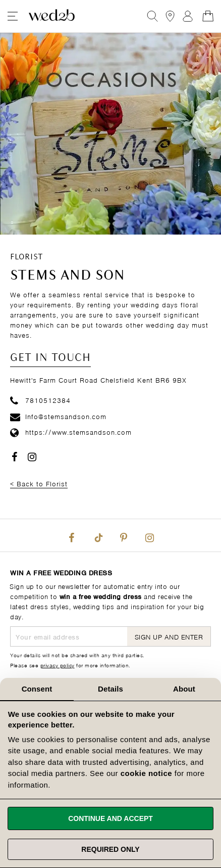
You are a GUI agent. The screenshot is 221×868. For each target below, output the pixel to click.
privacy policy (58, 665)
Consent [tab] (37, 689)
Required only (110, 849)
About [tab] (184, 689)
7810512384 (40, 400)
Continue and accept (111, 818)
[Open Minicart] (208, 16)
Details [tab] (111, 689)
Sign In (188, 16)
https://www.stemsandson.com (71, 431)
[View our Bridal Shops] (170, 16)
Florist (26, 257)
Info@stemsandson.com (58, 416)
